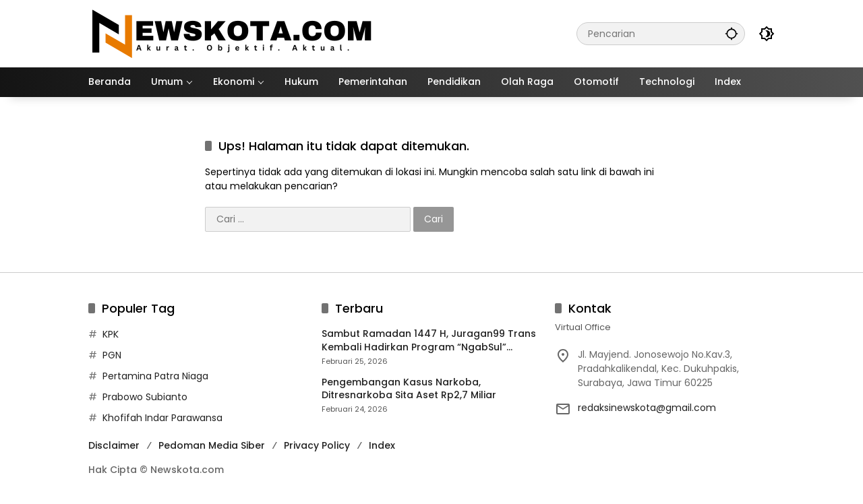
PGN (112, 355)
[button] (732, 33)
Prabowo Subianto (145, 397)
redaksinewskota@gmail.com (647, 408)
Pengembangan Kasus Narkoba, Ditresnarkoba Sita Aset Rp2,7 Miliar (409, 389)
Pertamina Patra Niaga (155, 376)
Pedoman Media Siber (212, 445)
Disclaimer (114, 445)
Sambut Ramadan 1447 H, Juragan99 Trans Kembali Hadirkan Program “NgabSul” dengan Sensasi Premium (429, 341)
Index (382, 445)
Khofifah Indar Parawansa (162, 418)
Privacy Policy (317, 445)
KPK (111, 334)
